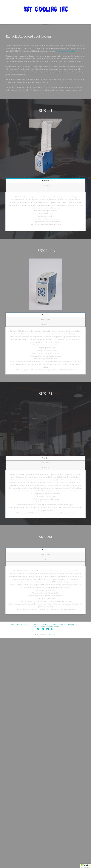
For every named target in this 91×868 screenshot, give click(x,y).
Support (36, 625)
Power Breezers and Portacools (46, 626)
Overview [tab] (45, 181)
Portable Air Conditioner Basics (66, 51)
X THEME (52, 635)
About (20, 625)
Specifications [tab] (45, 320)
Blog (78, 625)
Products (28, 625)
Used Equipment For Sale (64, 625)
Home (13, 625)
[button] (45, 21)
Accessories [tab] (45, 190)
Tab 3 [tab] (45, 559)
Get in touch (46, 625)
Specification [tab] (46, 185)
